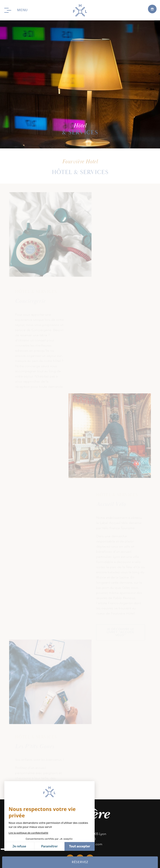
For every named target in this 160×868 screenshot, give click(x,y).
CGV (101, 845)
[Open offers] (152, 9)
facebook (70, 629)
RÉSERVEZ (80, 862)
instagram (80, 629)
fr (115, 845)
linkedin (90, 629)
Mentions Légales (122, 839)
